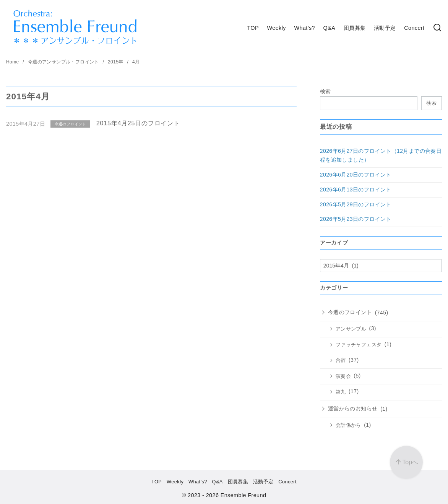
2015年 (116, 62)
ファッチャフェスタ (359, 345)
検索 (325, 91)
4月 (136, 62)
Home (13, 62)
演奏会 (343, 376)
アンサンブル (351, 329)
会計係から (348, 425)
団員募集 (355, 28)
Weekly (277, 28)
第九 (341, 392)
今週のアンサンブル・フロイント (64, 62)
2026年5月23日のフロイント (356, 219)
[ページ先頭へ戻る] (406, 462)
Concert (414, 28)
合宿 (341, 360)
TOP (253, 28)
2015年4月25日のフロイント (138, 123)
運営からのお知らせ (353, 408)
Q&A (330, 28)
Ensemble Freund (243, 495)
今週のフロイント (350, 312)
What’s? (304, 28)
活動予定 (385, 28)
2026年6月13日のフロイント (356, 190)
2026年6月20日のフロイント (356, 175)
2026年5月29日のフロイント (356, 204)
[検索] (437, 28)
